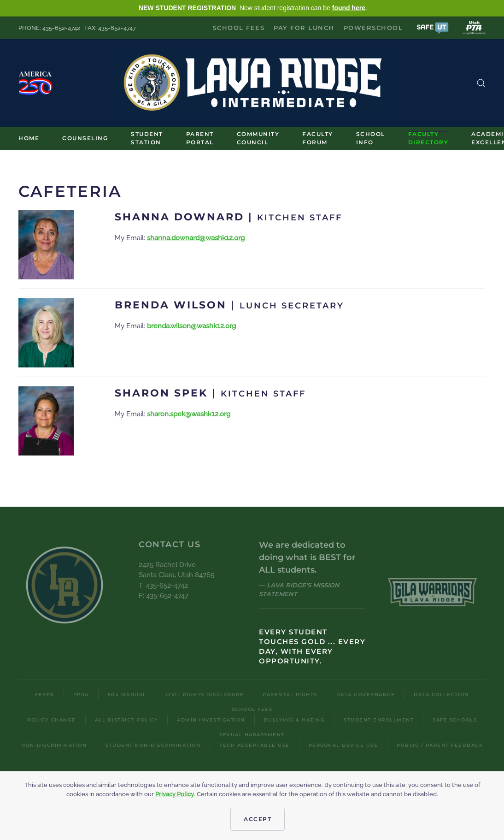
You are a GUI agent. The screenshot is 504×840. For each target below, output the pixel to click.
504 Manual (127, 695)
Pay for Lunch (304, 28)
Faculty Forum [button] (318, 138)
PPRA (81, 695)
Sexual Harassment (252, 735)
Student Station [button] (147, 138)
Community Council (258, 138)
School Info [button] (371, 138)
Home (29, 138)
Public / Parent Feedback (440, 745)
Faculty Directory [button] (428, 138)
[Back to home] (252, 83)
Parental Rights (290, 695)
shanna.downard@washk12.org (196, 238)
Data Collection (441, 695)
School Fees (239, 28)
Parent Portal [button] (200, 138)
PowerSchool (373, 28)
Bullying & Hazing (295, 720)
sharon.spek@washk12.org (189, 414)
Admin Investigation (211, 720)
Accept (258, 819)
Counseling (85, 138)
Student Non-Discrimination (153, 745)
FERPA (45, 695)
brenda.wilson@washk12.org (191, 326)
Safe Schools (455, 720)
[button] (433, 27)
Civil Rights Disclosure (205, 695)
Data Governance (366, 695)
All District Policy (127, 720)
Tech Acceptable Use (255, 745)
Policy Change (52, 720)
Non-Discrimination (54, 745)
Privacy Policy (175, 794)
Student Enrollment (379, 720)
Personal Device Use (343, 745)
